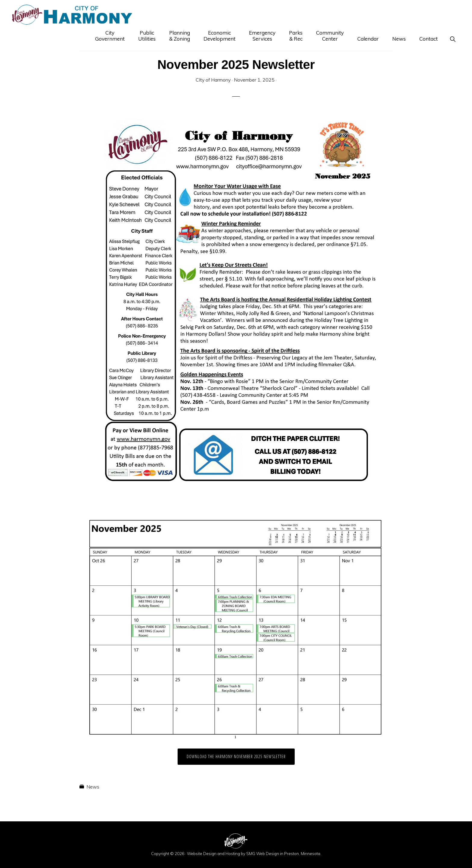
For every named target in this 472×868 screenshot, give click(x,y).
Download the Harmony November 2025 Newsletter (236, 756)
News (93, 787)
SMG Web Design (263, 854)
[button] (453, 39)
